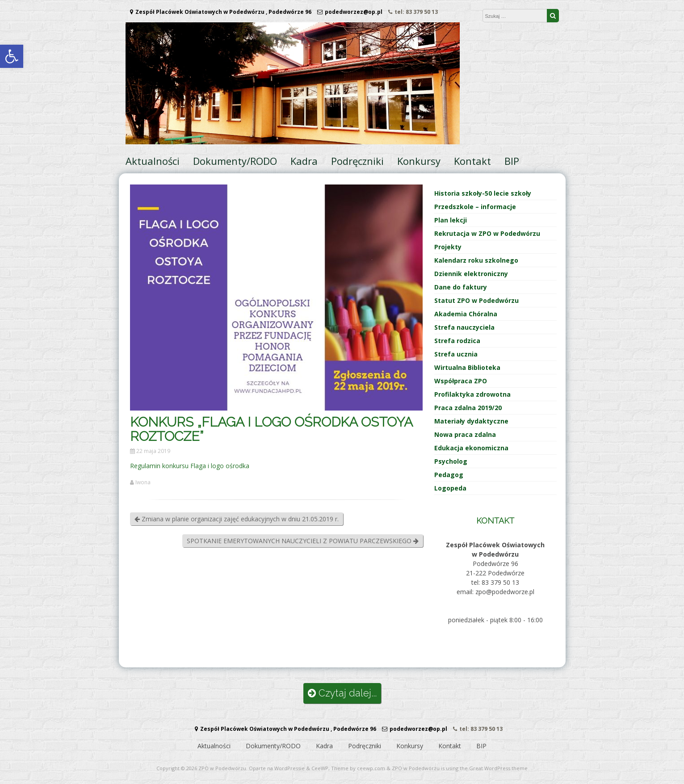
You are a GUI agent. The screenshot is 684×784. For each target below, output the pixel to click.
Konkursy (419, 161)
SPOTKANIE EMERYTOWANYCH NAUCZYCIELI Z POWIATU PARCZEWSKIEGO (303, 541)
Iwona (143, 482)
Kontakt (472, 161)
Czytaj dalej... (342, 693)
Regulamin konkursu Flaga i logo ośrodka (190, 466)
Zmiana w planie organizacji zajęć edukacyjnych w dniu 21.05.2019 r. (237, 519)
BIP (512, 161)
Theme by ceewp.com (358, 768)
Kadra (304, 161)
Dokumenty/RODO (235, 161)
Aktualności (153, 161)
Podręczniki (357, 161)
